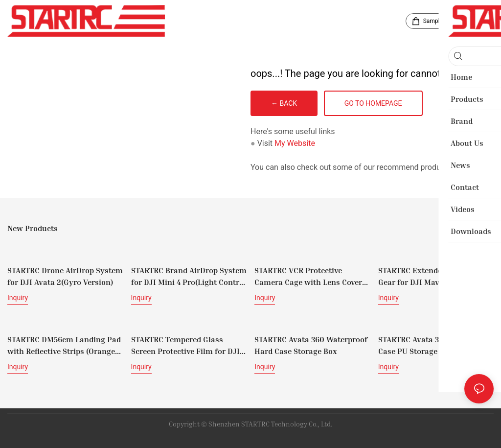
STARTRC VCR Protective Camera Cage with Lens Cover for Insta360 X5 (308, 276)
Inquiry (18, 297)
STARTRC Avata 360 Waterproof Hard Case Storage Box (311, 344)
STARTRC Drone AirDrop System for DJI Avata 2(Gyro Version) (65, 276)
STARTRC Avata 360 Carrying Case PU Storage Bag (430, 344)
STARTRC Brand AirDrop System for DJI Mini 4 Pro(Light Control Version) (189, 276)
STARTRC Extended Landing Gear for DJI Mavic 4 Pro (428, 276)
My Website (295, 143)
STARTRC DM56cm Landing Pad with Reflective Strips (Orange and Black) (64, 344)
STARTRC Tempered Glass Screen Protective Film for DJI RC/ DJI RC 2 (185, 344)
